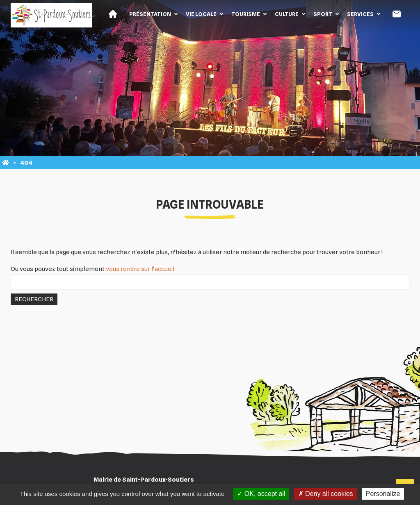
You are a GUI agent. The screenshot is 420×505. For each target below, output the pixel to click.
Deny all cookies (326, 494)
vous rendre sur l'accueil (140, 269)
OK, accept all (261, 494)
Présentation (150, 14)
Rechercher (34, 299)
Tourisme (246, 14)
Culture (287, 14)
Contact (397, 14)
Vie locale (201, 14)
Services (360, 14)
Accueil (113, 14)
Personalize (383, 494)
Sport (323, 14)
